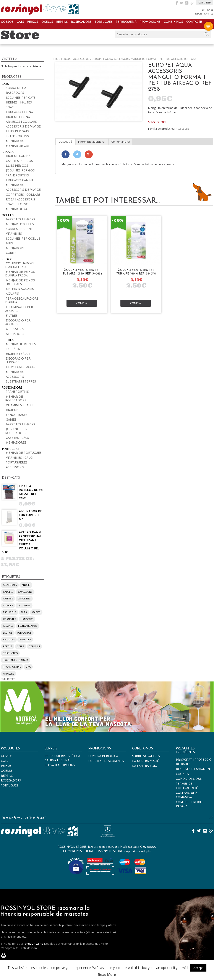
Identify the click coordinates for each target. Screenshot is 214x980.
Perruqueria (126, 22)
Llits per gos (17, 166)
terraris (34, 646)
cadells (8, 592)
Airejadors (15, 334)
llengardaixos (28, 626)
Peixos (33, 22)
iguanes (8, 626)
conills (8, 605)
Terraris (13, 349)
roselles (25, 639)
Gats (20, 22)
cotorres (24, 605)
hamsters (27, 619)
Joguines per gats (21, 98)
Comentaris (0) (120, 142)
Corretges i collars (23, 195)
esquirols (10, 612)
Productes (10, 749)
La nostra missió (146, 761)
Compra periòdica (103, 756)
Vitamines (14, 234)
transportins (12, 667)
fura (24, 612)
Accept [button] (198, 968)
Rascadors (15, 93)
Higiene (12, 410)
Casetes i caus (17, 438)
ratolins (9, 639)
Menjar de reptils (21, 344)
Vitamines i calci (19, 405)
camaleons (25, 592)
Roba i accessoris (20, 200)
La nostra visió (145, 766)
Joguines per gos (20, 171)
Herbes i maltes (19, 103)
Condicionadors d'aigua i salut (20, 265)
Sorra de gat (17, 88)
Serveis (51, 749)
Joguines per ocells (23, 239)
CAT (201, 3)
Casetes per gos (19, 161)
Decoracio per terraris (18, 361)
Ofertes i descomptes (106, 761)
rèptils (8, 646)
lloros (8, 633)
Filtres (12, 316)
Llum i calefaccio (21, 367)
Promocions (150, 22)
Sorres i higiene (19, 229)
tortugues (10, 653)
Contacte (194, 22)
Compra (82, 303)
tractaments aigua (16, 660)
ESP (208, 3)
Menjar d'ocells (20, 224)
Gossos (7, 22)
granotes (9, 619)
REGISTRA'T (204, 14)
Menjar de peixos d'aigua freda (20, 274)
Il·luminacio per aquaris (19, 309)
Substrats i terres (21, 382)
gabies (36, 612)
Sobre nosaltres (146, 756)
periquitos (24, 633)
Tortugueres (17, 463)
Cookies (182, 774)
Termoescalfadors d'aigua (22, 301)
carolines (24, 598)
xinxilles (8, 674)
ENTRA (208, 10)
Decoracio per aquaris (18, 323)
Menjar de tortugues (24, 453)
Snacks (12, 107)
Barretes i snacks (20, 220)
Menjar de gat (18, 146)
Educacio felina (19, 112)
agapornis (10, 585)
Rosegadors (81, 22)
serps (21, 646)
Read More (107, 975)
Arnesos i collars (21, 122)
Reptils (62, 22)
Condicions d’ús (189, 779)
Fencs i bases (17, 415)
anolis (26, 585)
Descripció (65, 142)
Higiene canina (18, 156)
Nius (9, 244)
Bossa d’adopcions (60, 765)
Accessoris (81, 59)
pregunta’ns (34, 944)
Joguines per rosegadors (16, 431)
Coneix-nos (173, 22)
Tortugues (104, 22)
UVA (28, 667)
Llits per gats (17, 132)
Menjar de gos (18, 209)
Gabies (11, 253)
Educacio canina (20, 180)
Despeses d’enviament (194, 769)
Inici (56, 59)
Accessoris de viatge (23, 127)
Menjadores (16, 141)
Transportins (17, 136)
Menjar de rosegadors (16, 399)
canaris (8, 598)
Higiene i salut (18, 354)
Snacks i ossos (18, 204)
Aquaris (12, 294)
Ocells (47, 22)
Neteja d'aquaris (20, 289)
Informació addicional (92, 142)
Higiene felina (18, 117)
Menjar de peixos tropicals (20, 283)
